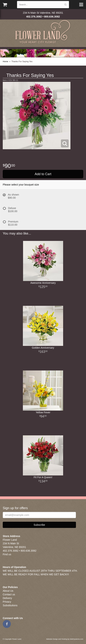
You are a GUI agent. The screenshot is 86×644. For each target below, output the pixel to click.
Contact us (9, 594)
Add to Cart (43, 174)
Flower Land (43, 32)
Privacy (7, 602)
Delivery (7, 598)
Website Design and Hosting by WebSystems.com (65, 639)
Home (5, 61)
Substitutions (10, 605)
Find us (7, 554)
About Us (8, 591)
